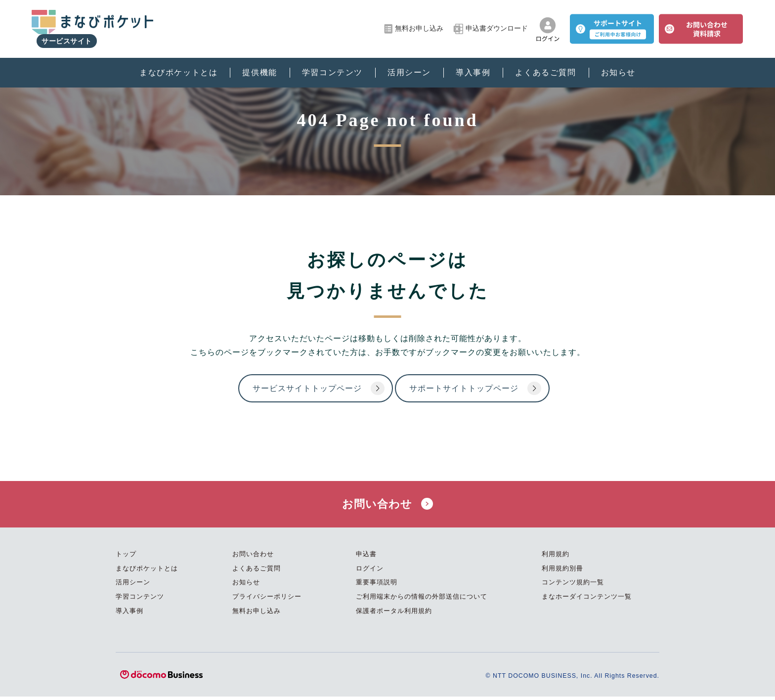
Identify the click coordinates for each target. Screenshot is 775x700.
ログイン (370, 572)
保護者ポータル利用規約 (394, 614)
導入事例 (473, 65)
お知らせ (618, 65)
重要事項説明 (377, 586)
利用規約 (556, 557)
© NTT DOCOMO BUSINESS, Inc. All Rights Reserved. (568, 679)
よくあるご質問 (545, 65)
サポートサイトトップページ (472, 389)
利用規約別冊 (562, 572)
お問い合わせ (387, 505)
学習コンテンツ (332, 65)
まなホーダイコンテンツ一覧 (587, 600)
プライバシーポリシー (267, 600)
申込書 (366, 557)
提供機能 (259, 65)
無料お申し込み (414, 25)
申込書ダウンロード (491, 25)
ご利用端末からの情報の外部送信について (422, 600)
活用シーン (409, 65)
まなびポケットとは (178, 65)
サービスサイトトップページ (286, 389)
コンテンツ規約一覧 (573, 586)
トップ (126, 557)
